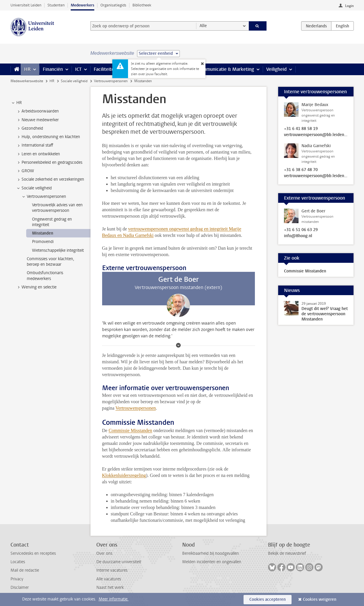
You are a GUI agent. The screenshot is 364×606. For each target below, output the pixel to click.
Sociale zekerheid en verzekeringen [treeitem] (50, 179)
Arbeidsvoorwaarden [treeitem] (37, 111)
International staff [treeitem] (35, 145)
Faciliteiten (105, 69)
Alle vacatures (109, 579)
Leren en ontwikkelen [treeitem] (38, 154)
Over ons (104, 553)
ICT (78, 69)
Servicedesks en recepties (33, 553)
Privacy (17, 579)
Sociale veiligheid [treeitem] (34, 188)
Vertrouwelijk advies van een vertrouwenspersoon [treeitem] (57, 208)
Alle (203, 26)
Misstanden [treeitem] (43, 233)
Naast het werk (110, 587)
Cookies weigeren (320, 599)
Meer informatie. (114, 599)
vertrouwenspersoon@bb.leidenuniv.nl (316, 135)
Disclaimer (20, 587)
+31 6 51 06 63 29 (301, 230)
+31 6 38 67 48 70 (301, 170)
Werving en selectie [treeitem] (36, 287)
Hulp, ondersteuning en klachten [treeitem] (48, 137)
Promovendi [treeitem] (43, 242)
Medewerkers (82, 5)
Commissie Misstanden (130, 430)
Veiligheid (276, 69)
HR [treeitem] (16, 103)
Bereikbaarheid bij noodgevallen (211, 553)
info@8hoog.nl (298, 236)
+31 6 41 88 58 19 (301, 129)
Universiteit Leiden (26, 5)
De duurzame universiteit (119, 562)
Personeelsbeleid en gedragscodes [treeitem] (49, 163)
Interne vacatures (112, 570)
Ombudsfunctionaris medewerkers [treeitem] (45, 276)
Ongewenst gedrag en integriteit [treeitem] (52, 222)
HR (27, 69)
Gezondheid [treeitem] (30, 128)
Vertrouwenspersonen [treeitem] (44, 197)
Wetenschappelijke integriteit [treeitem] (58, 250)
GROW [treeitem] (25, 171)
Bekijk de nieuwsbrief (287, 553)
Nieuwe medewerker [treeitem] (37, 120)
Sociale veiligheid (74, 81)
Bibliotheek (142, 5)
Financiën (53, 69)
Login (349, 6)
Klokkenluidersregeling (124, 475)
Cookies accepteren (268, 599)
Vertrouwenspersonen (111, 81)
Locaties (18, 562)
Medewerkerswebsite (27, 81)
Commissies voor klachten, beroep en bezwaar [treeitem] (50, 262)
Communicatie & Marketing (226, 69)
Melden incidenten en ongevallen (212, 562)
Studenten (56, 5)
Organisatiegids (113, 5)
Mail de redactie (25, 570)
